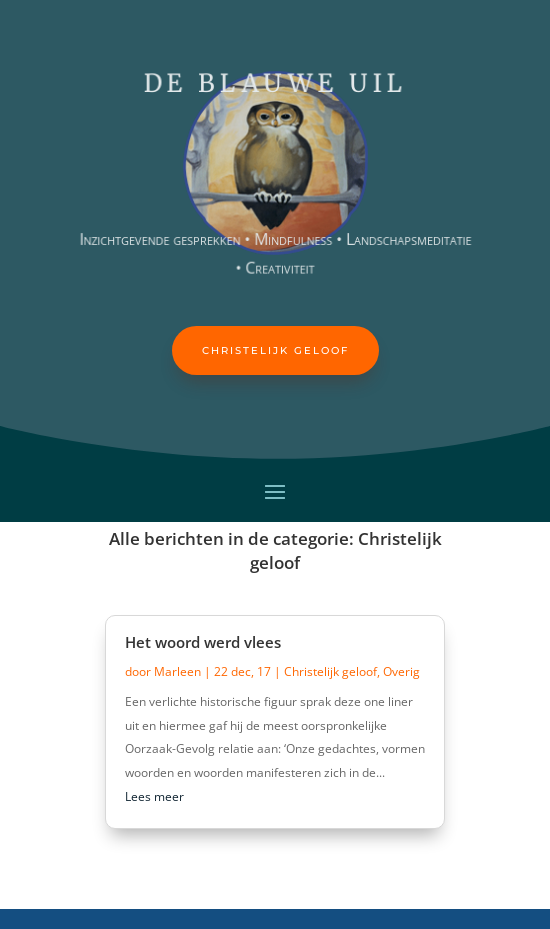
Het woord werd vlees (203, 642)
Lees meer (154, 796)
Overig (401, 671)
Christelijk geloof (275, 350)
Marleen (177, 671)
